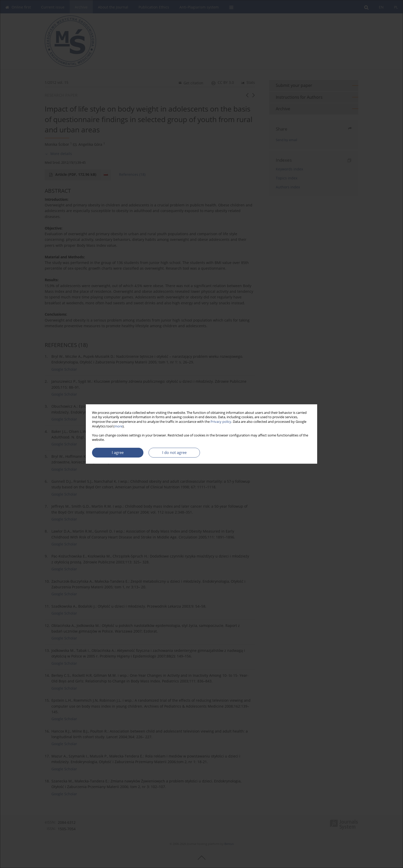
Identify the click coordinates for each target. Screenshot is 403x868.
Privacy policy (221, 422)
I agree (118, 453)
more (118, 426)
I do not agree (174, 453)
